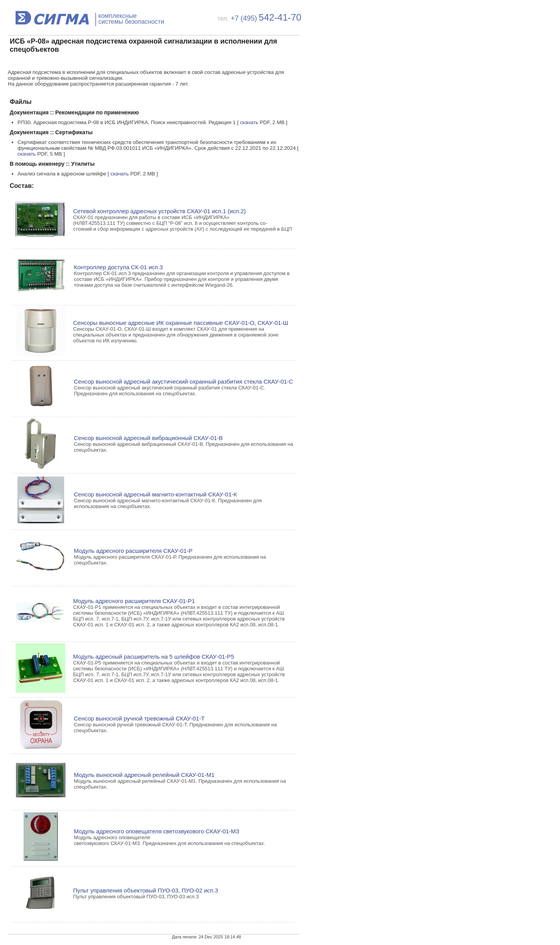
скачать (249, 122)
